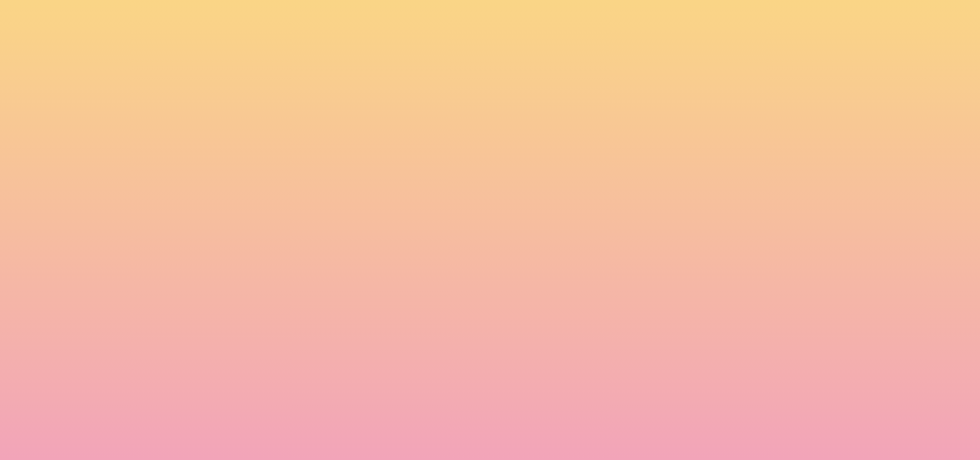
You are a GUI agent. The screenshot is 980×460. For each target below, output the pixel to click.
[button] (799, 21)
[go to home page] (181, 72)
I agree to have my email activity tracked (315, 395)
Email (508, 325)
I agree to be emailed (278, 379)
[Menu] (877, 22)
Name (234, 325)
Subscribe (251, 426)
